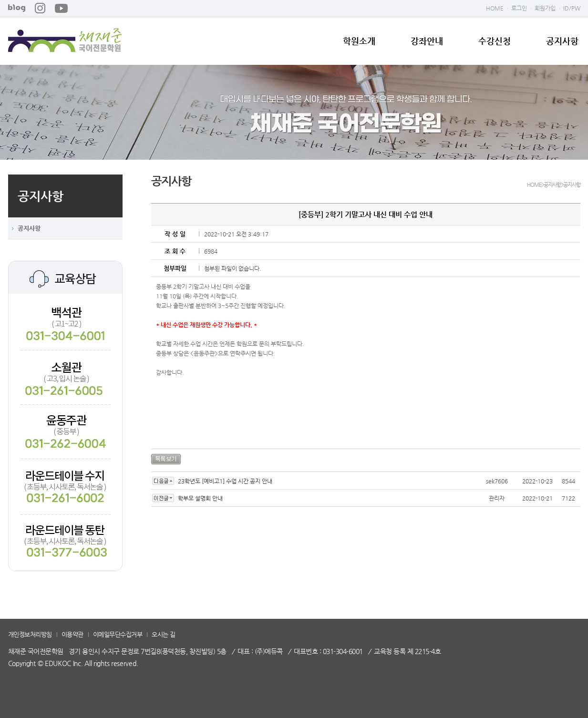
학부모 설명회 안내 (200, 498)
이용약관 (72, 634)
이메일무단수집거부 (118, 634)
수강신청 (495, 41)
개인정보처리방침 (30, 634)
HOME (495, 8)
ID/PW (572, 8)
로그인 (519, 8)
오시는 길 (164, 634)
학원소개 (359, 41)
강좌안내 (427, 41)
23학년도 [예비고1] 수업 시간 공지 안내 (225, 481)
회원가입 (545, 8)
